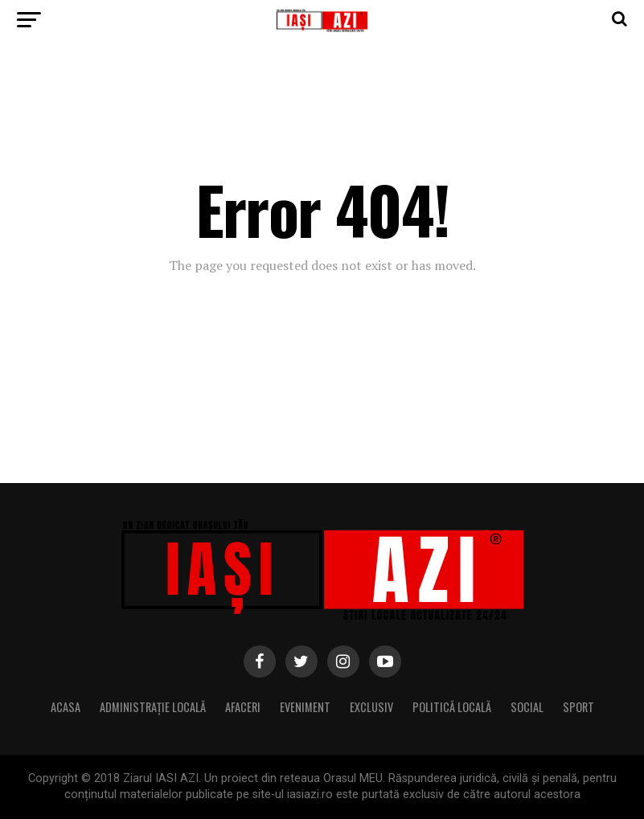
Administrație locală (153, 707)
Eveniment (305, 707)
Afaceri (243, 707)
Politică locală (452, 707)
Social (527, 707)
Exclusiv (371, 707)
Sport (578, 707)
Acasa (66, 707)
